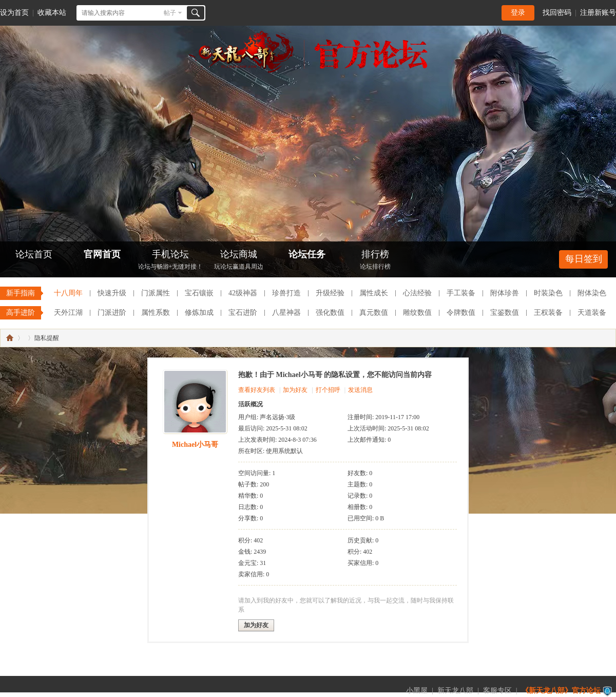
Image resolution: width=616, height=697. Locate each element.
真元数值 (374, 313)
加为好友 (295, 390)
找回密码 (557, 13)
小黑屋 (417, 691)
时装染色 (548, 293)
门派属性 (156, 293)
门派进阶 (112, 313)
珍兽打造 (286, 293)
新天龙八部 (455, 691)
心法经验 (417, 293)
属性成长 (374, 293)
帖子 (170, 13)
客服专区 (497, 691)
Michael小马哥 (195, 445)
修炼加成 (199, 313)
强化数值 (330, 313)
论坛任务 (307, 254)
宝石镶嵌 (199, 293)
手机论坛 (170, 261)
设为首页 (14, 13)
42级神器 (243, 293)
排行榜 (375, 261)
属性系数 (156, 313)
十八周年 (68, 293)
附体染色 (592, 293)
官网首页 (102, 254)
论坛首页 (34, 254)
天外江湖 (68, 313)
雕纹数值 (417, 313)
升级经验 (330, 293)
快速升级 (112, 293)
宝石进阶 (243, 313)
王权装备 (548, 313)
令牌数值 (461, 313)
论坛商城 (239, 261)
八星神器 (286, 313)
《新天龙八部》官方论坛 (561, 691)
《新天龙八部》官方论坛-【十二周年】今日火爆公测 (10, 338)
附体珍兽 (505, 293)
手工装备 (461, 293)
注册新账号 (598, 13)
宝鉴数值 (505, 313)
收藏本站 (52, 13)
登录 (518, 13)
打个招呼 (328, 390)
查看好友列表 (257, 390)
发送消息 (360, 390)
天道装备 (592, 313)
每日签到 (584, 259)
